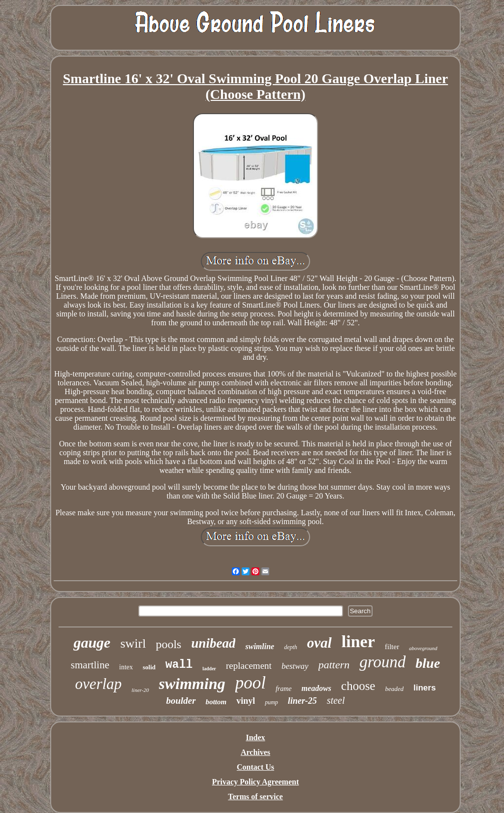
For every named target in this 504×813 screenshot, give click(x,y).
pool (251, 683)
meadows (316, 688)
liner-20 (140, 690)
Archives (255, 752)
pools (168, 644)
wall (179, 665)
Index (255, 737)
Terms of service (255, 797)
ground (382, 662)
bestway (295, 666)
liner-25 (302, 701)
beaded (394, 689)
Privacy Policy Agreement (256, 782)
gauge (92, 642)
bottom (216, 702)
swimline (260, 646)
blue (428, 663)
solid (149, 667)
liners (425, 688)
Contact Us (255, 767)
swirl (133, 643)
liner (358, 641)
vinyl (246, 701)
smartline (90, 665)
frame (284, 689)
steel (336, 700)
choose (358, 686)
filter (392, 647)
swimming (192, 684)
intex (126, 667)
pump (271, 702)
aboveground (423, 648)
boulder (181, 701)
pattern (334, 665)
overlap (99, 684)
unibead (213, 643)
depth (291, 647)
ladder (209, 669)
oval (319, 643)
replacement (249, 666)
